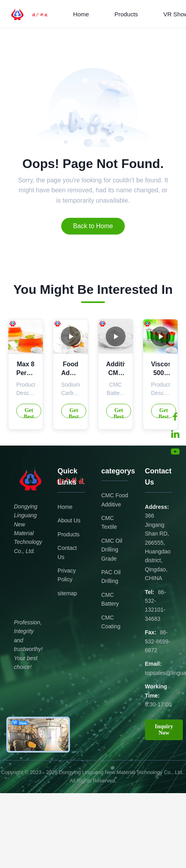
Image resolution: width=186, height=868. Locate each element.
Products (126, 14)
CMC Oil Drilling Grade (112, 550)
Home (81, 14)
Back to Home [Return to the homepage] (93, 226)
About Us (69, 520)
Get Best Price (29, 413)
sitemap (67, 593)
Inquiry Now (164, 730)
